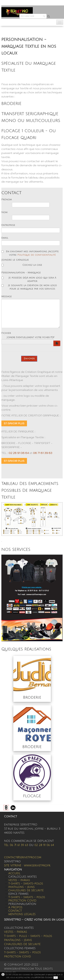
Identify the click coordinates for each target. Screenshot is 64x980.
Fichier (6, 333)
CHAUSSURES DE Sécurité (22, 944)
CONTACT (15, 911)
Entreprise (8, 225)
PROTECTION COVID (22, 901)
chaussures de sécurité (26, 890)
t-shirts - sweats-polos (26, 884)
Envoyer (29, 359)
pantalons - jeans (22, 887)
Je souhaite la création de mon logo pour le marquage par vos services (29, 287)
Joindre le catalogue (15, 260)
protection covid (17, 956)
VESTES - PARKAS (16, 932)
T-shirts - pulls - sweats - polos (28, 936)
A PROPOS (15, 907)
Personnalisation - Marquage (21, 273)
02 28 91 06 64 (19, 453)
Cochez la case (22, 265)
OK (56, 977)
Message (7, 296)
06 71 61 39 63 (43, 453)
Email (5, 238)
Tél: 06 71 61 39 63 (16, 845)
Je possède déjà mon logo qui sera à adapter (29, 279)
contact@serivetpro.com (23, 857)
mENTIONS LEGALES (22, 914)
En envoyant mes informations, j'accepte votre (30, 253)
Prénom (7, 200)
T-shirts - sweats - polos (27, 897)
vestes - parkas (19, 880)
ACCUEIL (14, 873)
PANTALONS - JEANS (18, 940)
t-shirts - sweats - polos (22, 952)
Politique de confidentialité (37, 255)
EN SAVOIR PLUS (14, 423)
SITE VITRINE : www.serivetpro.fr (27, 866)
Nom (4, 212)
